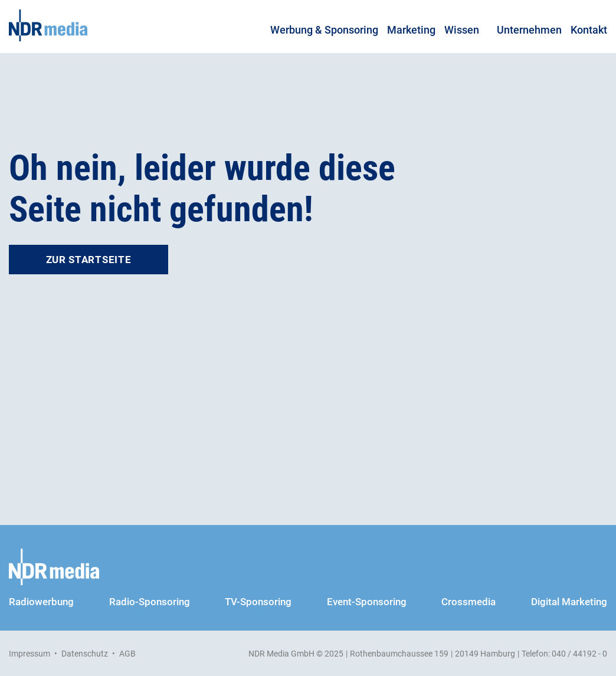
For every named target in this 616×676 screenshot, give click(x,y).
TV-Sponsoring (258, 602)
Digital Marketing (569, 602)
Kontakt (589, 30)
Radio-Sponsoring (150, 602)
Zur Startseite (89, 260)
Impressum (30, 654)
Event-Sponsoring (367, 602)
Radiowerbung (41, 602)
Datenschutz (85, 654)
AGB (127, 654)
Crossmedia (468, 602)
